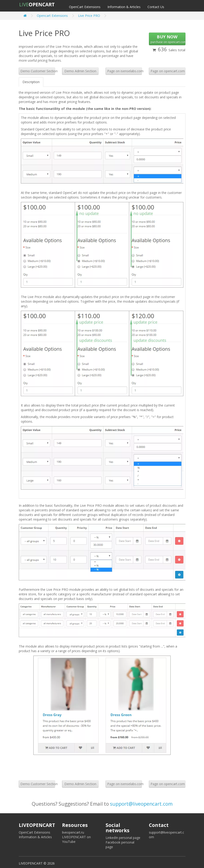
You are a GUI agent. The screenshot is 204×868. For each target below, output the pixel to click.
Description (31, 82)
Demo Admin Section (80, 71)
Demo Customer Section (38, 71)
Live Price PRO (89, 16)
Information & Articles (124, 7)
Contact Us (156, 7)
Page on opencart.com (168, 71)
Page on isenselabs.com (125, 71)
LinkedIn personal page (123, 838)
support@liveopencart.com (141, 804)
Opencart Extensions (52, 16)
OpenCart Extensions (85, 7)
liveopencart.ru (73, 832)
